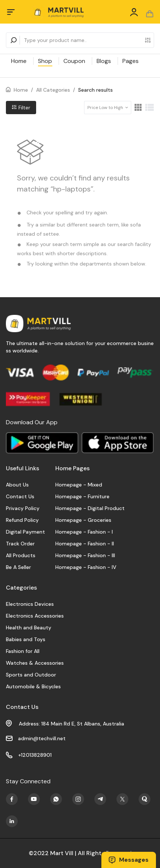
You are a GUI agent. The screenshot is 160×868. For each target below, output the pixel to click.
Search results (95, 90)
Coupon (74, 61)
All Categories (53, 90)
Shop (45, 61)
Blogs (104, 61)
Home (19, 61)
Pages (131, 61)
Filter (21, 108)
